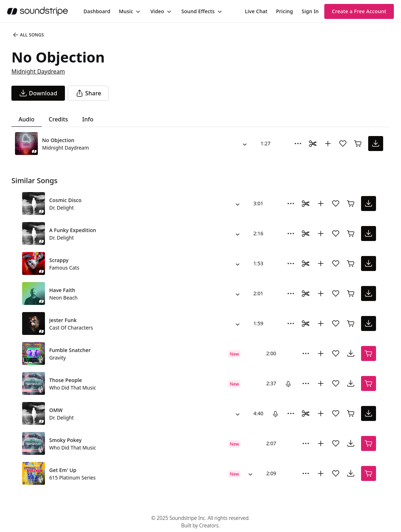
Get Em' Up (63, 470)
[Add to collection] (328, 144)
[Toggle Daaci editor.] (313, 144)
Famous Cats (64, 268)
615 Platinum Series (72, 478)
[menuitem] (97, 11)
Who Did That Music (73, 388)
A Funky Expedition (73, 230)
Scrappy (59, 260)
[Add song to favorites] (343, 144)
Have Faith (62, 290)
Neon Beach (64, 298)
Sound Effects (198, 11)
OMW (56, 410)
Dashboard (97, 11)
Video (157, 11)
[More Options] (298, 144)
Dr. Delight (62, 208)
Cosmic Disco (65, 200)
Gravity (57, 358)
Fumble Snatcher (70, 350)
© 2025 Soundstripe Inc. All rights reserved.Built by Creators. (200, 522)
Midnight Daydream (38, 71)
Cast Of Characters (71, 328)
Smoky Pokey (65, 440)
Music (126, 11)
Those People (66, 380)
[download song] (38, 93)
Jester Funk (63, 320)
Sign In (310, 11)
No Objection (58, 140)
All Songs (28, 35)
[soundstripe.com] (37, 11)
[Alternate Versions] (245, 144)
